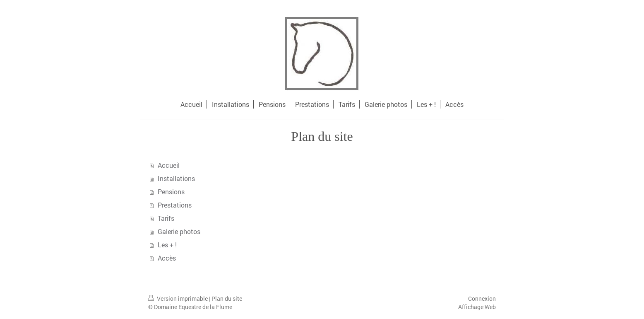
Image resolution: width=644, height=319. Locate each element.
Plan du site (227, 298)
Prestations (175, 205)
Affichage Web (477, 307)
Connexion (482, 298)
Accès (167, 258)
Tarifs (166, 218)
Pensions (171, 192)
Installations (176, 178)
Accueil (169, 165)
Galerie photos (179, 231)
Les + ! (167, 245)
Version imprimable (179, 298)
